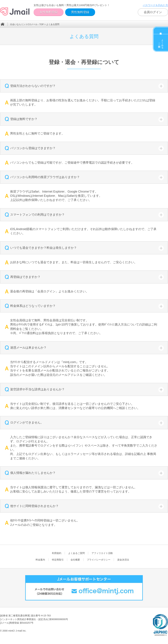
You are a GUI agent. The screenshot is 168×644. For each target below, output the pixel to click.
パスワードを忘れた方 (155, 5)
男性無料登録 (80, 12)
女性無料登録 (49, 12)
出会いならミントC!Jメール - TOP (27, 24)
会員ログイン (153, 12)
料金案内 (161, 31)
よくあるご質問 (161, 43)
